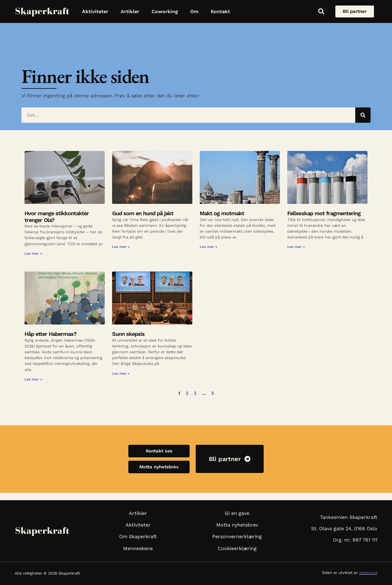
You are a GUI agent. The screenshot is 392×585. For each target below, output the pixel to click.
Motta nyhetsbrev (237, 525)
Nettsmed (368, 573)
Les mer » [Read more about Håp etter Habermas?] (33, 379)
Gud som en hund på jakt (143, 213)
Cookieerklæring (237, 548)
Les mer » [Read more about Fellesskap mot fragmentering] (296, 247)
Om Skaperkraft (138, 536)
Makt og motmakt (222, 213)
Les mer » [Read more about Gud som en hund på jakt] (121, 247)
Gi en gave (237, 513)
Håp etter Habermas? (51, 334)
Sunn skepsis (128, 334)
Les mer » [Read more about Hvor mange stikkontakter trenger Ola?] (33, 253)
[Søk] (363, 115)
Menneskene (138, 548)
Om (194, 11)
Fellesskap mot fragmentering (324, 213)
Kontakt (220, 11)
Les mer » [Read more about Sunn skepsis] (121, 373)
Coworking (165, 11)
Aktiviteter (95, 11)
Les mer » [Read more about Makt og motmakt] (209, 247)
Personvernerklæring (237, 536)
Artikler (130, 11)
